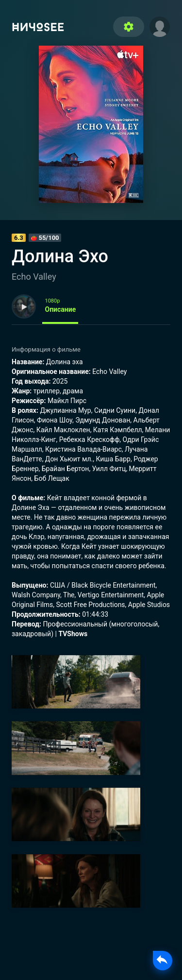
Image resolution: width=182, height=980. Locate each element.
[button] (160, 26)
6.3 (19, 238)
